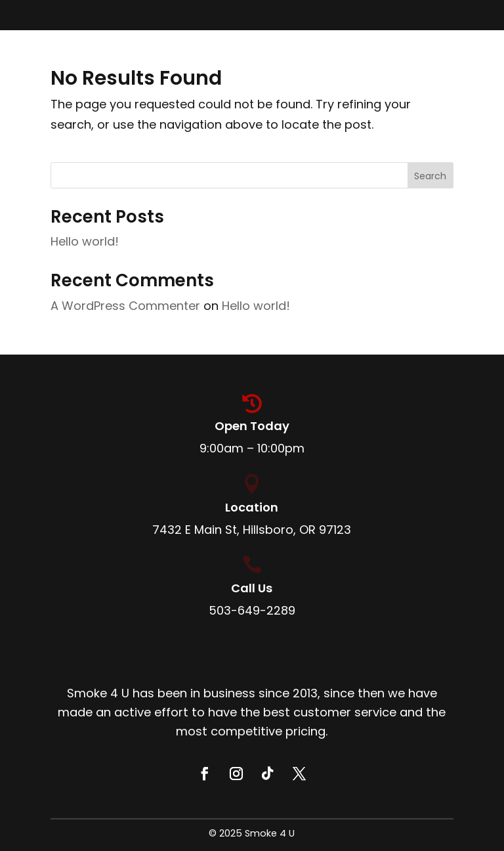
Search (430, 176)
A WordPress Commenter (125, 306)
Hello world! (85, 241)
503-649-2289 (252, 610)
